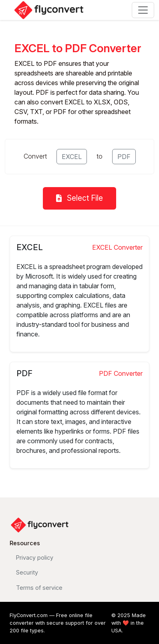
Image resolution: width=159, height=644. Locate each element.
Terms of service (39, 588)
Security (27, 572)
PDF (124, 157)
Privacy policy (35, 557)
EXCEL (72, 157)
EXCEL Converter (117, 247)
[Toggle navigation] (143, 10)
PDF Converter (121, 373)
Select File (79, 198)
